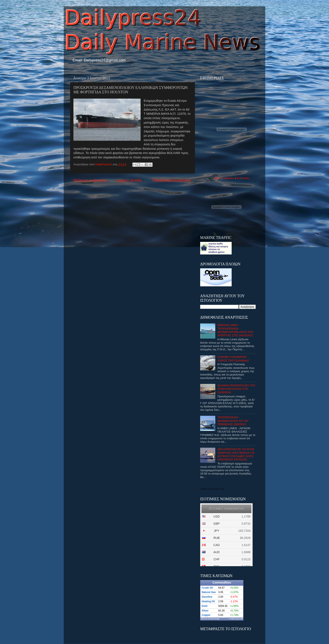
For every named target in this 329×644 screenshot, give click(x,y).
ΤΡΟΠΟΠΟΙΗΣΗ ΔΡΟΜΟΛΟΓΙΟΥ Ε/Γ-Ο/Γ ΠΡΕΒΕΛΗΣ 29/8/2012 (233, 421)
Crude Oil (207, 588)
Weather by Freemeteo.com (212, 489)
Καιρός (246, 178)
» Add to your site (236, 619)
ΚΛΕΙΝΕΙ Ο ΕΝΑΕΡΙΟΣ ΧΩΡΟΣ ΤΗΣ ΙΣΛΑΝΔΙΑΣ (233, 359)
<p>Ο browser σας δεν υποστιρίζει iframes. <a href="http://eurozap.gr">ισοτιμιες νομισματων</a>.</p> (226, 535)
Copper (206, 615)
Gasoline (207, 597)
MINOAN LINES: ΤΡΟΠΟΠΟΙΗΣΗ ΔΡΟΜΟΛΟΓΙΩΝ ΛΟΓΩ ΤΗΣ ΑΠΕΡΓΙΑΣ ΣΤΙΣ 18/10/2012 (235, 330)
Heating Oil (208, 601)
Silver (205, 611)
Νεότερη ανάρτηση (90, 180)
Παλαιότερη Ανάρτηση (171, 180)
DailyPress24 (104, 164)
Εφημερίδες (228, 178)
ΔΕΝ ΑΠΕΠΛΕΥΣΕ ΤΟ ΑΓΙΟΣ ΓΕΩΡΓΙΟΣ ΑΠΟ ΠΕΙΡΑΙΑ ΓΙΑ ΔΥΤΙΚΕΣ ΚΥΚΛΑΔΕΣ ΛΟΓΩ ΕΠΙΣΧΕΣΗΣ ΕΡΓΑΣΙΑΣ (236, 454)
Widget (217, 178)
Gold (204, 606)
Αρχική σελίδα (129, 180)
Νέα (239, 178)
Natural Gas (209, 592)
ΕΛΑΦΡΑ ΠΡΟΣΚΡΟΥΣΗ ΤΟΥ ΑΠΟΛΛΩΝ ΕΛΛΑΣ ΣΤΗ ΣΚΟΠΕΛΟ (236, 389)
